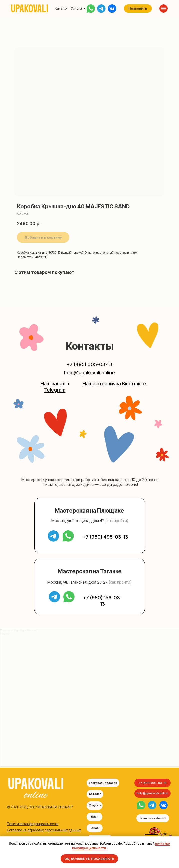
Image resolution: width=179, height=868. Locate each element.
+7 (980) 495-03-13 (105, 537)
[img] (141, 805)
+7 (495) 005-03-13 (90, 364)
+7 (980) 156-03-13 (103, 601)
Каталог (62, 8)
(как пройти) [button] (117, 521)
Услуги (77, 8)
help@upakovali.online (89, 372)
